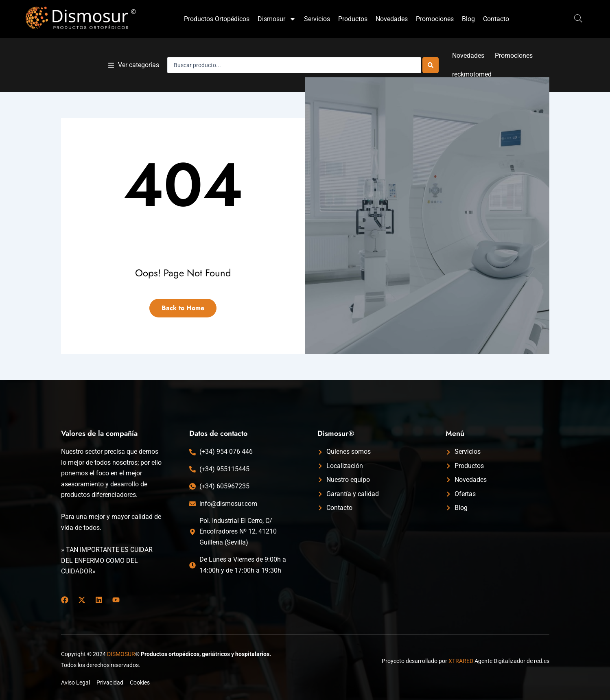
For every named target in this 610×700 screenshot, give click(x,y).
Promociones (435, 19)
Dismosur (277, 19)
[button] (134, 65)
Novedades (392, 19)
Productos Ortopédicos (217, 19)
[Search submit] (431, 65)
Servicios (317, 19)
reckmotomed (472, 74)
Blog (468, 19)
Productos (353, 19)
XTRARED (461, 661)
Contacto (496, 19)
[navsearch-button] (574, 19)
